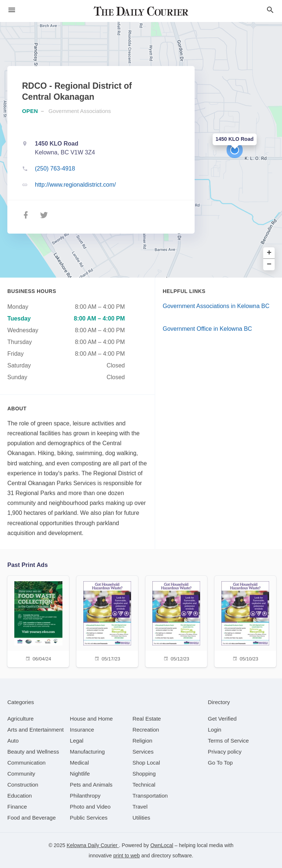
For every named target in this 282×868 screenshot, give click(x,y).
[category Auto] (13, 741)
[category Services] (143, 752)
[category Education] (20, 796)
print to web (127, 856)
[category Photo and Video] (90, 807)
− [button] (269, 265)
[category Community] (21, 774)
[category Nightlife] (80, 774)
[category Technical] (144, 785)
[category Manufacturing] (87, 752)
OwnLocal (162, 845)
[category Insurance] (82, 730)
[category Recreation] (146, 730)
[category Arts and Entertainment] (35, 730)
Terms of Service (228, 741)
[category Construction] (23, 785)
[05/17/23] (107, 621)
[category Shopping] (144, 774)
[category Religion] (142, 741)
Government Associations (80, 111)
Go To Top (220, 763)
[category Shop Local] (146, 763)
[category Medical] (79, 763)
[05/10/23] (245, 621)
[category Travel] (140, 807)
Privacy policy (225, 752)
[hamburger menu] (12, 10)
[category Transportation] (150, 796)
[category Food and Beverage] (32, 818)
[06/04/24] (38, 621)
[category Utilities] (141, 818)
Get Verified (222, 719)
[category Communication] (26, 763)
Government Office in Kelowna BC (207, 329)
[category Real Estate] (147, 719)
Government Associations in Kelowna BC (216, 306)
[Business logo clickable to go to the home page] (141, 11)
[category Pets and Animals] (91, 785)
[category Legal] (77, 741)
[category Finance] (17, 807)
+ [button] (269, 253)
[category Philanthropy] (85, 796)
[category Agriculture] (21, 719)
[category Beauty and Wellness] (33, 752)
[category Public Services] (89, 818)
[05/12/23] (176, 621)
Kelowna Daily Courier (93, 845)
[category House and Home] (91, 719)
